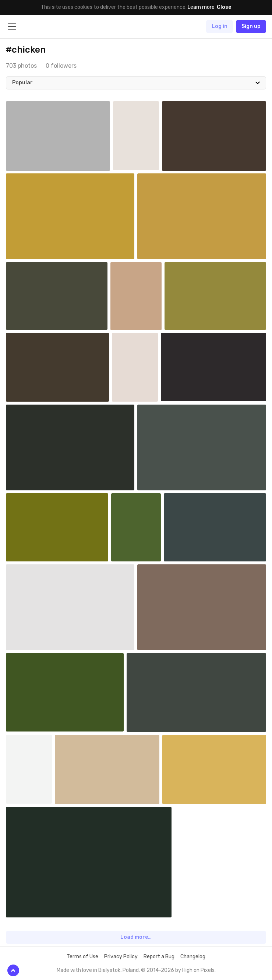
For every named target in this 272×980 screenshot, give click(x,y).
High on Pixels (198, 970)
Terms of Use (82, 957)
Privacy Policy (121, 957)
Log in (220, 26)
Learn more (201, 7)
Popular (22, 83)
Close (224, 7)
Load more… (136, 937)
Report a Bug (159, 957)
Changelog (193, 957)
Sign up (251, 26)
